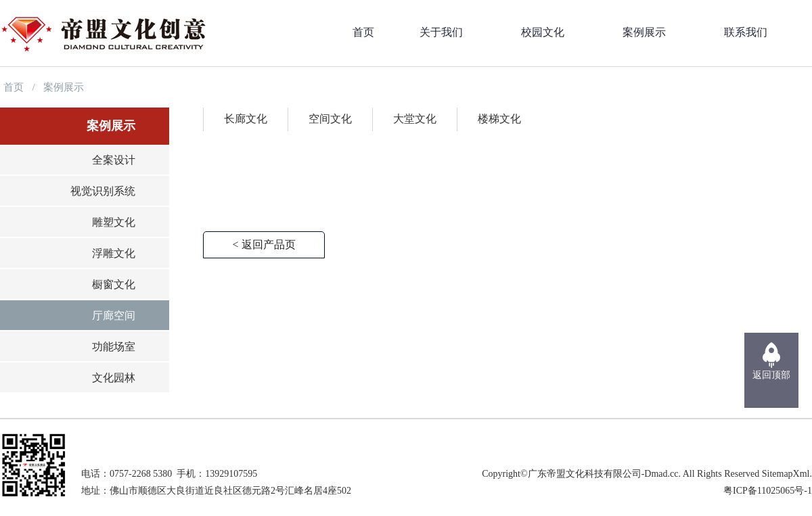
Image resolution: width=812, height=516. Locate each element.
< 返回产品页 (264, 244)
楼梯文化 (499, 119)
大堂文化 (415, 119)
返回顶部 (771, 375)
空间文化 (330, 119)
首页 (14, 87)
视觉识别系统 (103, 191)
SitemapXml (786, 474)
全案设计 (114, 160)
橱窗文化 (114, 284)
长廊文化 (246, 119)
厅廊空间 (114, 315)
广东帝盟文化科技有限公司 (585, 474)
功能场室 (114, 347)
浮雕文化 (114, 253)
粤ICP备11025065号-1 (768, 491)
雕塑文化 (114, 222)
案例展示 (64, 87)
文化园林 (114, 378)
